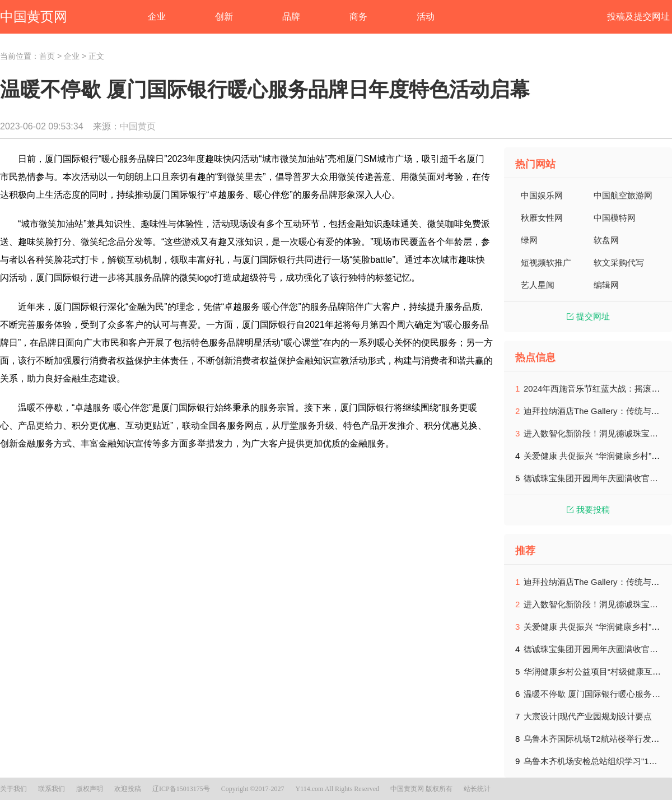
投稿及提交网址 (638, 17)
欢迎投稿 (128, 789)
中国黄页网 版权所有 (421, 789)
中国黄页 (138, 126)
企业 (72, 56)
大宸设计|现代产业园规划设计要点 (588, 716)
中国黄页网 (34, 17)
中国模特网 (615, 218)
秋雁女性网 (542, 218)
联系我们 (52, 789)
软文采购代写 (619, 262)
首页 (47, 56)
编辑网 (606, 285)
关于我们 (13, 789)
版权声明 (90, 789)
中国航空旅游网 (623, 195)
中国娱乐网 (542, 195)
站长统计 (477, 789)
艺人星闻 (538, 285)
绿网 (529, 240)
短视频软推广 (546, 262)
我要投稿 (588, 510)
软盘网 (606, 240)
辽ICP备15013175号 (181, 789)
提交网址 (588, 316)
